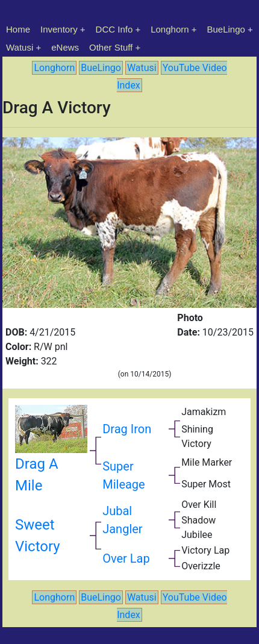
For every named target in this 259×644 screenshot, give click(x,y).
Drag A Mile (51, 457)
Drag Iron (127, 429)
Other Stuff (111, 47)
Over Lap (126, 558)
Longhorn (170, 29)
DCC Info (114, 29)
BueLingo (226, 29)
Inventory (59, 29)
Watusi (20, 47)
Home (18, 29)
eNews (65, 47)
